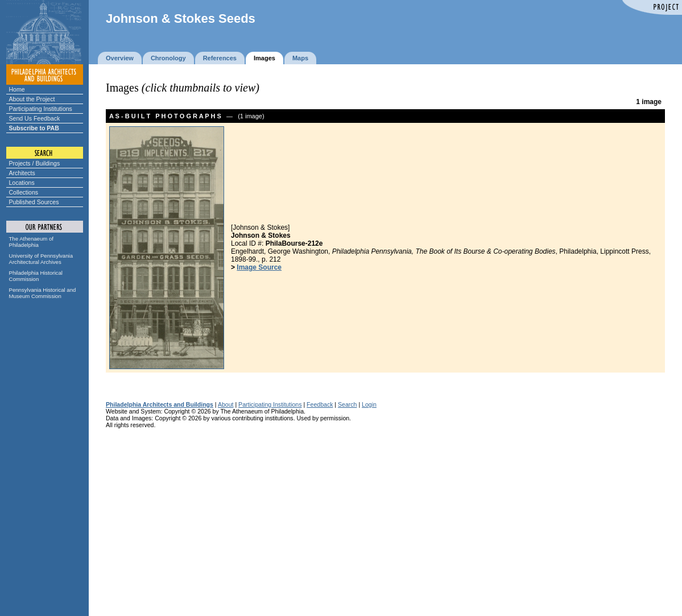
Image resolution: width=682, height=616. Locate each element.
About (226, 404)
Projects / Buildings (35, 163)
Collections (24, 192)
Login (369, 404)
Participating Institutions (41, 109)
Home (17, 89)
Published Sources (34, 202)
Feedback (320, 404)
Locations (22, 183)
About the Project (32, 99)
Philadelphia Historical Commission (36, 276)
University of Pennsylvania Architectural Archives (41, 259)
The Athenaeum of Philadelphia (31, 242)
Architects (22, 173)
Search (347, 404)
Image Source (259, 267)
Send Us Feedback (35, 118)
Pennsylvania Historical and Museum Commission (43, 293)
